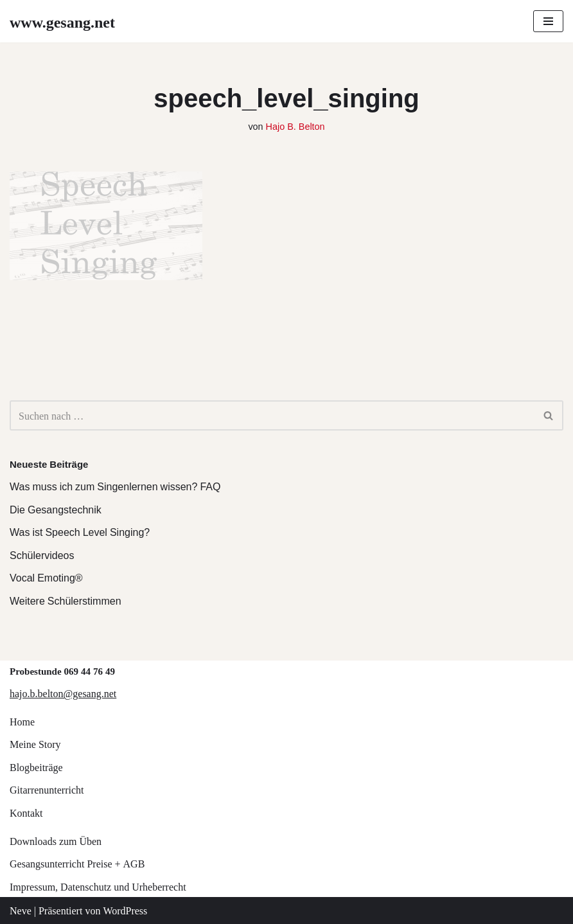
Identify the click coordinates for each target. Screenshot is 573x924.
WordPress (125, 910)
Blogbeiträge (36, 767)
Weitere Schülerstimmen (66, 600)
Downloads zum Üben (56, 841)
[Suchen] (272, 415)
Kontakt (26, 813)
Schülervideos (42, 555)
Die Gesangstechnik (56, 509)
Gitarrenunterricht (47, 789)
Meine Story (35, 744)
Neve (21, 910)
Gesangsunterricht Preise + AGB (77, 863)
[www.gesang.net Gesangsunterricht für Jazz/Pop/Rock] (62, 21)
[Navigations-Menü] (548, 21)
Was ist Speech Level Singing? (80, 532)
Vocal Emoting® (46, 577)
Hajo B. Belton (295, 126)
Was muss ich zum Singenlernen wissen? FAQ (115, 486)
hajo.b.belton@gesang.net (63, 693)
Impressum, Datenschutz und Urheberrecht (98, 886)
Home (22, 721)
